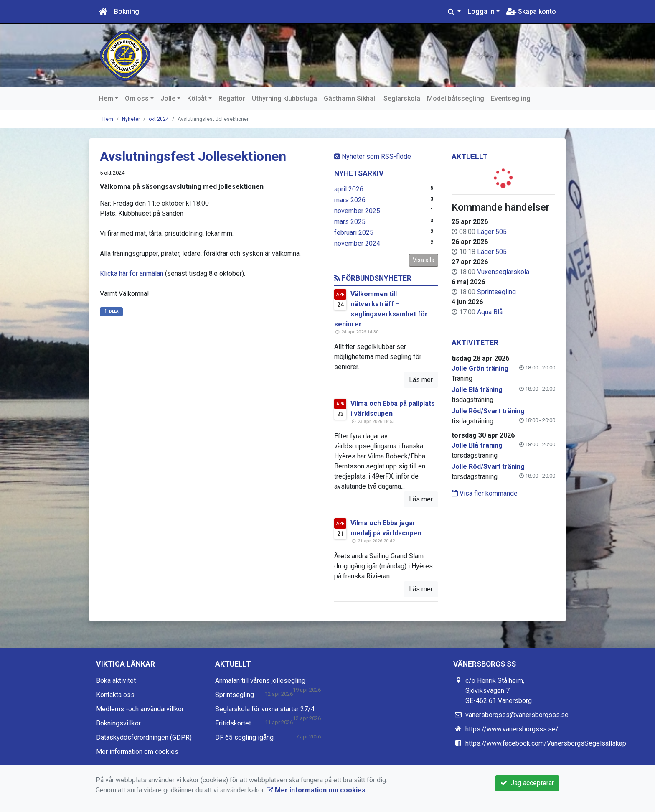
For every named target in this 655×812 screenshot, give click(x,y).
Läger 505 (492, 232)
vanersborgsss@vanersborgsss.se (517, 715)
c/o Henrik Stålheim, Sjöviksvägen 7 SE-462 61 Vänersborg (499, 691)
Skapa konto (531, 11)
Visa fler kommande (485, 493)
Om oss (137, 98)
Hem (106, 98)
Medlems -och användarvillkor (140, 709)
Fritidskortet (233, 723)
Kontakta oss (115, 695)
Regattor (232, 98)
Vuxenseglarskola (503, 272)
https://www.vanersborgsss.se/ (512, 729)
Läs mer (421, 380)
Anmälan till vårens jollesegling (260, 681)
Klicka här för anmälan (132, 274)
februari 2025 (354, 233)
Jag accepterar (527, 783)
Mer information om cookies (137, 752)
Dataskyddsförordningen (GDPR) (144, 737)
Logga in (481, 11)
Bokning (127, 11)
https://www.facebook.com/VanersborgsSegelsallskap (546, 743)
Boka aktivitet (116, 681)
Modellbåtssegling (456, 98)
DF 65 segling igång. (245, 737)
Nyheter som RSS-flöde (373, 157)
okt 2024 (159, 119)
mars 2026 (350, 200)
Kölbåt (197, 98)
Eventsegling (511, 98)
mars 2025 (350, 222)
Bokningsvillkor (118, 723)
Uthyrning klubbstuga (284, 98)
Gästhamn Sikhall (350, 98)
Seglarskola (402, 98)
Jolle (168, 98)
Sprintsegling (496, 292)
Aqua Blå (490, 312)
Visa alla (424, 260)
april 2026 (349, 189)
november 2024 (357, 243)
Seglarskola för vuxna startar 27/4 (265, 709)
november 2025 (357, 211)
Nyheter (131, 119)
